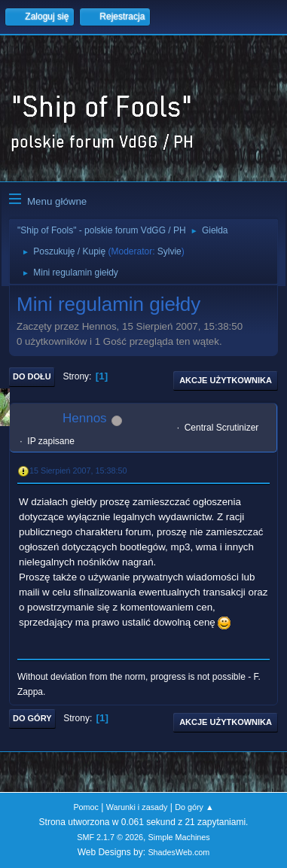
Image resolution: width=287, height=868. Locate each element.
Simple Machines (179, 837)
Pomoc (86, 807)
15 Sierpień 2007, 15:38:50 (78, 471)
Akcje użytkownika (226, 380)
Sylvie (169, 251)
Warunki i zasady (137, 807)
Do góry (32, 718)
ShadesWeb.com (179, 852)
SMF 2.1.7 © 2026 (110, 837)
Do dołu (32, 376)
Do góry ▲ (194, 807)
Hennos (85, 418)
